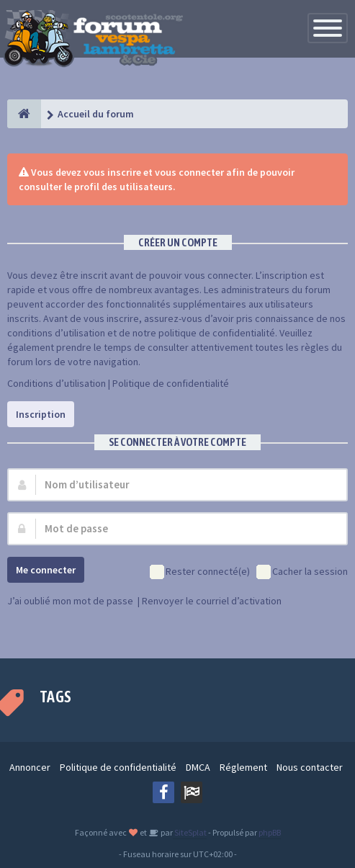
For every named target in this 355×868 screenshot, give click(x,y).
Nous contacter (310, 767)
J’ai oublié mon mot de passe (70, 601)
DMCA (198, 767)
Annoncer (30, 767)
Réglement (243, 767)
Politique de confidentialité (171, 383)
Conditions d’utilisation (57, 383)
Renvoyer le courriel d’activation (212, 601)
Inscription (41, 414)
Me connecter (46, 570)
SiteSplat (190, 832)
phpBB (270, 832)
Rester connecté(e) (200, 572)
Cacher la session (302, 572)
